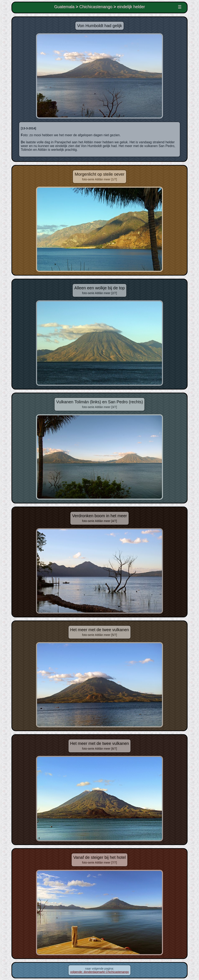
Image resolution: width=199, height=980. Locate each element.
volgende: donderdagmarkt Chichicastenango (99, 972)
